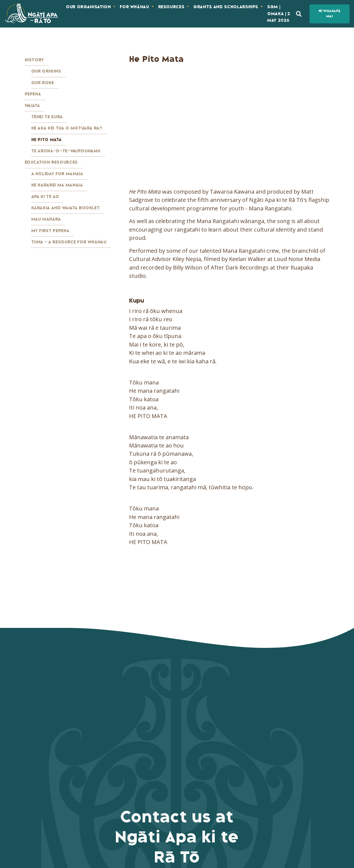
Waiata (32, 106)
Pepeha (33, 94)
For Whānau (135, 7)
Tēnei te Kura (47, 117)
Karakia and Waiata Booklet (66, 208)
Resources (172, 7)
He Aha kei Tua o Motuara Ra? (67, 128)
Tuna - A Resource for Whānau (69, 242)
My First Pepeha (50, 231)
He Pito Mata (47, 140)
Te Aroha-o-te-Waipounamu (66, 151)
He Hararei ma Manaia (57, 185)
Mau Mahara (46, 219)
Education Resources (51, 162)
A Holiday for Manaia (57, 174)
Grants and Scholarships (226, 7)
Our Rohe (43, 83)
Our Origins (46, 71)
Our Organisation (89, 7)
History (34, 60)
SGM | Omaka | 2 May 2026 (279, 14)
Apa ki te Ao (45, 197)
